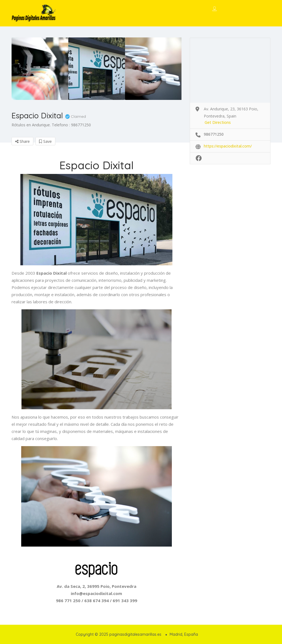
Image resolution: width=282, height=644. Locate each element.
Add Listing (252, 9)
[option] (40, 69)
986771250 (214, 134)
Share (22, 141)
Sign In (225, 9)
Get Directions (218, 122)
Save (45, 141)
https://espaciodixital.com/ (228, 146)
